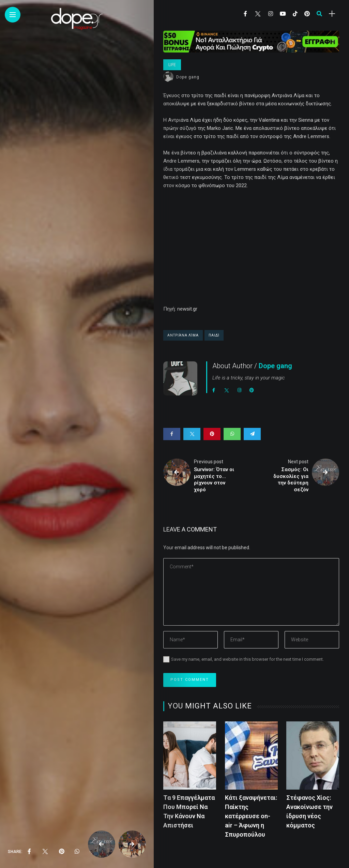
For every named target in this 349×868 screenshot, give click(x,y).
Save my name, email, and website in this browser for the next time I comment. (247, 659)
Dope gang (188, 77)
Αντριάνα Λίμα (183, 335)
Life (172, 65)
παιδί (214, 335)
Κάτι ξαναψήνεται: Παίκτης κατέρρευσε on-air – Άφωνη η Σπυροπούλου (251, 816)
